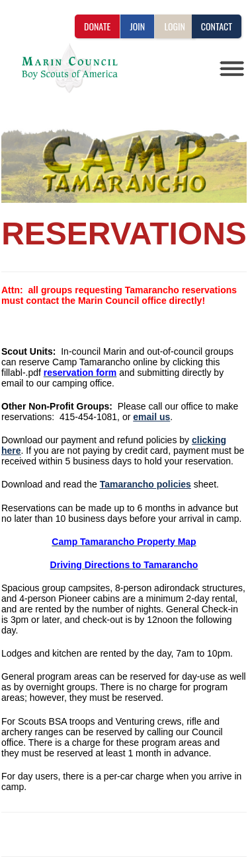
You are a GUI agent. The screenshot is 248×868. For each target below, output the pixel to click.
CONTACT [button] (217, 26)
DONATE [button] (97, 26)
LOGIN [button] (174, 26)
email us (151, 417)
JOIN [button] (137, 26)
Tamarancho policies (145, 484)
